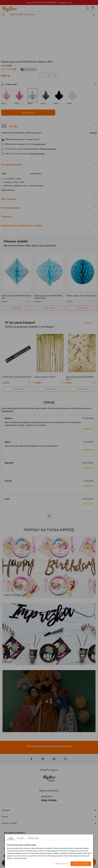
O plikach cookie (33, 838)
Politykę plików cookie (79, 853)
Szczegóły (20, 838)
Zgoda (11, 838)
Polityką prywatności (60, 848)
